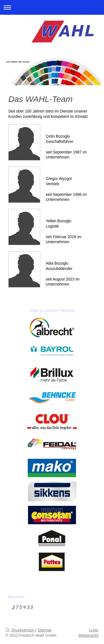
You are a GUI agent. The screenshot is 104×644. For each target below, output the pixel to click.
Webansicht (88, 635)
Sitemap (45, 630)
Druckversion (20, 630)
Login (94, 630)
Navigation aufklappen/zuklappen (52, 7)
